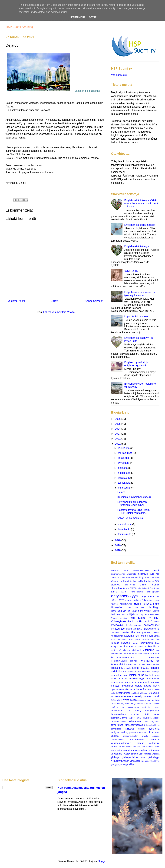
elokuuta (123, 468)
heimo (156, 604)
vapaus (140, 743)
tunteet (129, 728)
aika (126, 570)
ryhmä (126, 700)
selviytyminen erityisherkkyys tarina (134, 704)
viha (143, 747)
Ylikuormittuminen (120, 761)
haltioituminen (126, 604)
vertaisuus (116, 747)
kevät (119, 650)
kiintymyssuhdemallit (132, 650)
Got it (92, 17)
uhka (150, 732)
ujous (157, 732)
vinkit (113, 750)
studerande (117, 711)
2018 (118, 550)
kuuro (150, 664)
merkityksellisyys (120, 675)
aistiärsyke (143, 574)
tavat (139, 718)
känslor (156, 664)
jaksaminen (146, 636)
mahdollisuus (118, 671)
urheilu (145, 736)
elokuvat (115, 585)
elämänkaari (143, 588)
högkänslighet (152, 625)
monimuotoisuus (119, 682)
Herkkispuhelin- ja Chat (124, 611)
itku (133, 632)
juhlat (137, 639)
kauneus (129, 646)
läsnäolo (155, 668)
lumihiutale (126, 668)
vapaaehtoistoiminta (121, 743)
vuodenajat (117, 754)
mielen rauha (137, 675)
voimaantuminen (125, 750)
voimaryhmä (141, 750)
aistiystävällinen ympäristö (123, 574)
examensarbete (133, 600)
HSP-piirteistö (144, 622)
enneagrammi (153, 592)
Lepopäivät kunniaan (136, 317)
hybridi (156, 622)
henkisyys (154, 607)
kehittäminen (141, 647)
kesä (113, 650)
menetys (156, 671)
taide (148, 714)
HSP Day (149, 615)
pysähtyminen (124, 693)
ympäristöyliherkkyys (150, 761)
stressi (156, 707)
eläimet (143, 585)
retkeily (139, 696)
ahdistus (115, 570)
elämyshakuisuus (120, 588)
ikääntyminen (149, 629)
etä (158, 597)
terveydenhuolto (118, 721)
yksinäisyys (154, 757)
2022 (118, 439)
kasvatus (126, 643)
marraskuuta (125, 453)
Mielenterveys (152, 675)
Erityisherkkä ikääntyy (137, 246)
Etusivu (55, 301)
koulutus (115, 664)
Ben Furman (132, 578)
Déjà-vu (122, 492)
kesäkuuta (124, 478)
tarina (125, 718)
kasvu (135, 643)
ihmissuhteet (118, 629)
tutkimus (142, 729)
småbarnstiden (118, 707)
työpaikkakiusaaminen (136, 732)
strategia (146, 707)
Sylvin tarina (131, 271)
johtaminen (122, 639)
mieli (113, 679)
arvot (123, 578)
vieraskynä (127, 747)
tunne (120, 725)
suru (129, 711)
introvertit (115, 632)
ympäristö (135, 761)
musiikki (155, 682)
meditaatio (146, 671)
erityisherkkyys (124, 596)
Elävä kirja (155, 588)
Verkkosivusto (119, 75)
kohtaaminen (153, 654)
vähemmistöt (145, 754)
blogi (142, 577)
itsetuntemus (131, 636)
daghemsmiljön (137, 581)
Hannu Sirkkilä (143, 604)
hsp (142, 615)
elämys (156, 585)
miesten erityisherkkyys (132, 679)
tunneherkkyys (153, 725)
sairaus (134, 700)
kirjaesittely (126, 654)
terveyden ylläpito (151, 718)
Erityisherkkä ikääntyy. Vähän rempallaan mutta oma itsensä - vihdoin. (141, 204)
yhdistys (115, 757)
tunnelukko (116, 729)
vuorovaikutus (131, 754)
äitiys (132, 764)
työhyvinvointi (118, 732)
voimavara (154, 750)
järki (158, 639)
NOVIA (156, 686)
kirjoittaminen (139, 654)
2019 (118, 545)
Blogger (102, 861)
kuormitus (142, 664)
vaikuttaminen (117, 740)
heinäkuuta (125, 473)
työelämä (154, 729)
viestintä (137, 747)
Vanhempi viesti (94, 301)
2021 (118, 444)
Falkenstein (147, 600)
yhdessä (156, 754)
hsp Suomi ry (141, 618)
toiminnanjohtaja (152, 721)
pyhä (113, 693)
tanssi (157, 714)
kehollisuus (154, 646)
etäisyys (115, 600)
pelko (157, 689)
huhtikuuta (124, 488)
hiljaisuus (134, 614)
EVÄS (122, 600)
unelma (115, 736)
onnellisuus (136, 689)
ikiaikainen (131, 629)
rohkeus (149, 696)
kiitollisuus (149, 650)
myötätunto (127, 686)
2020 (118, 540)
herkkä (125, 615)
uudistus (156, 736)
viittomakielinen (153, 747)
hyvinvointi (117, 625)
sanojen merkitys (146, 700)
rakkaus (143, 693)
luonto (136, 668)
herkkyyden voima (149, 611)
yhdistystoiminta (130, 757)
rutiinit (119, 700)
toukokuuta (125, 483)
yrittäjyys (115, 764)
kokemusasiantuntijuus (123, 657)
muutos (115, 686)
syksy (138, 711)
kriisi (123, 664)
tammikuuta (125, 534)
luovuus (145, 668)
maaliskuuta (125, 524)
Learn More (78, 17)
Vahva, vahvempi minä (130, 518)
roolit (157, 696)
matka (138, 671)
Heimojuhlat (117, 607)
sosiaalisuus (133, 707)
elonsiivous (130, 585)
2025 (118, 424)
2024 (118, 429)
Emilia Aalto (119, 592)
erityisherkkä (147, 597)
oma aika (124, 689)
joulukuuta (124, 448)
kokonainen (154, 657)
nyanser (115, 689)
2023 (118, 434)
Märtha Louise (143, 686)
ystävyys (124, 764)
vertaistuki (154, 743)
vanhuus (155, 740)
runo (113, 700)
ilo (158, 629)
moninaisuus (135, 682)
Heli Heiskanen (136, 607)
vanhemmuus (137, 740)
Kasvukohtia (147, 643)
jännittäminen (148, 639)
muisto (147, 682)
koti (158, 661)
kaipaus (115, 643)
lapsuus (115, 668)
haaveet (115, 604)
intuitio (125, 632)
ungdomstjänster (130, 736)
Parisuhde (148, 689)
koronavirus (147, 661)
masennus (130, 671)
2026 (118, 419)
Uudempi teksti (16, 301)
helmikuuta (125, 529)
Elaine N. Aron (152, 581)
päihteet (135, 693)
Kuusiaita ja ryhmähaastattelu (134, 497)
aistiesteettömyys (141, 570)
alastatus (115, 578)
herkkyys (116, 614)
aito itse (155, 574)
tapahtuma (116, 718)
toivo (113, 725)
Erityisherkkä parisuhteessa (140, 225)
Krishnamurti (131, 664)
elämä (133, 588)
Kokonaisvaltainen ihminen (124, 661)
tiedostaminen (135, 721)
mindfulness (153, 679)
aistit (157, 570)
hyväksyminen (133, 625)
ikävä (139, 629)
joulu (131, 639)
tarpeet (132, 718)
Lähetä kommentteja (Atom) (59, 312)
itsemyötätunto (144, 632)
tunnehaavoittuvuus (135, 725)
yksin (143, 757)
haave (157, 600)
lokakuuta (124, 458)
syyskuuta (124, 463)
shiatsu (156, 704)
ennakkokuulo (137, 592)
